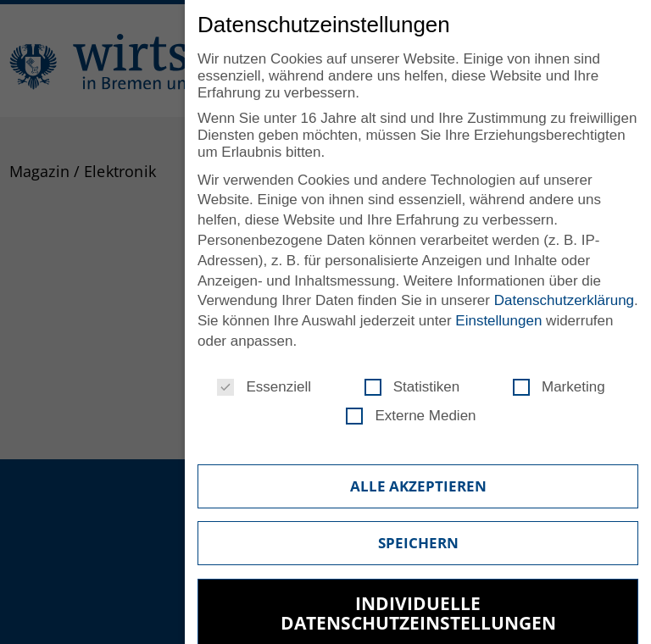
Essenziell (264, 387)
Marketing (559, 387)
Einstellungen (498, 321)
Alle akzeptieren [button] (418, 486)
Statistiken (412, 387)
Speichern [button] (418, 543)
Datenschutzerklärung (564, 300)
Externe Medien (411, 416)
